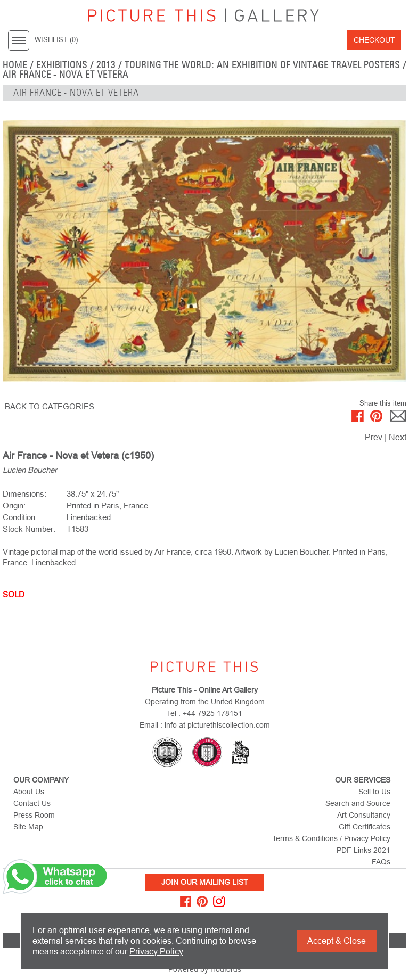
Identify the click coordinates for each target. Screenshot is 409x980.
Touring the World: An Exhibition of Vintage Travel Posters (262, 65)
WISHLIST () (56, 40)
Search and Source (358, 803)
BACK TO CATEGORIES (50, 406)
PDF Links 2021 (363, 850)
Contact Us (32, 803)
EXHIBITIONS (62, 65)
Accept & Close (337, 941)
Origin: (14, 505)
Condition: (20, 517)
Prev (374, 437)
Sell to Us (374, 792)
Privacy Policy (156, 952)
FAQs (381, 862)
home (15, 65)
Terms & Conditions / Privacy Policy (331, 838)
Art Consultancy (364, 815)
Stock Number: (29, 529)
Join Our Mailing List (205, 882)
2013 (106, 65)
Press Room (34, 815)
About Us (29, 792)
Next (398, 437)
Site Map (28, 827)
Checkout (374, 40)
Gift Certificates (365, 827)
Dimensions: (24, 494)
